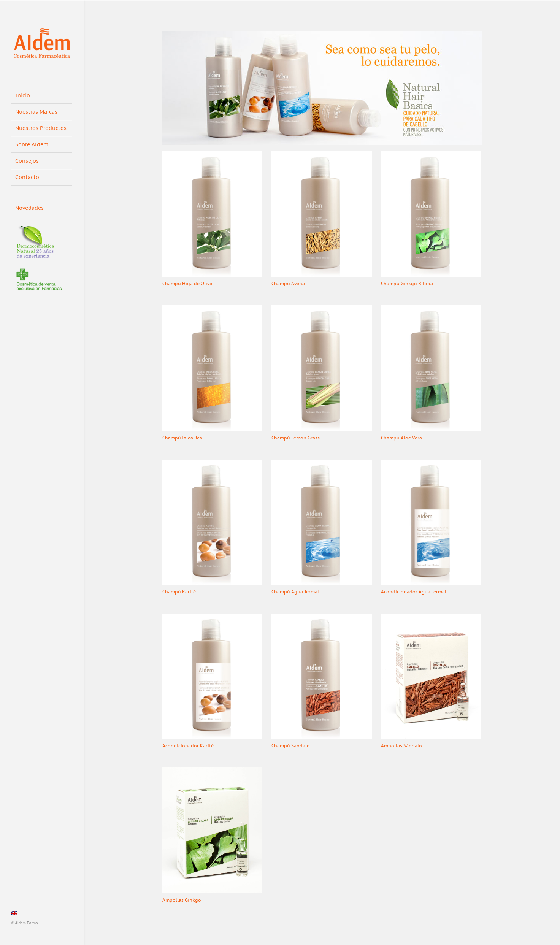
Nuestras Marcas (36, 112)
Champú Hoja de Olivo (187, 284)
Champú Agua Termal (295, 592)
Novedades (32, 207)
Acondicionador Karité (188, 746)
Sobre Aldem (32, 145)
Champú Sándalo (291, 746)
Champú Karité (179, 592)
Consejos (27, 161)
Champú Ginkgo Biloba (407, 284)
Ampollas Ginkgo (182, 900)
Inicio (23, 96)
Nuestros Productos (41, 128)
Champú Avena (288, 284)
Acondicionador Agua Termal (414, 592)
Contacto (27, 177)
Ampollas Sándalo (401, 746)
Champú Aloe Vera (401, 438)
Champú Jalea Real (183, 438)
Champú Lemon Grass (296, 438)
